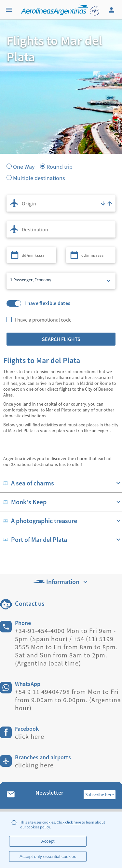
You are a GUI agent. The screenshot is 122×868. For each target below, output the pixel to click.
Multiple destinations (39, 177)
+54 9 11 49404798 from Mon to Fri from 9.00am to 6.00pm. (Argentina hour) (68, 700)
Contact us (30, 603)
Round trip (60, 166)
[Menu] (10, 10)
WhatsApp (28, 684)
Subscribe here (100, 795)
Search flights (61, 339)
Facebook (27, 729)
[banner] (61, 123)
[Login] (112, 10)
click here (73, 822)
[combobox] (61, 203)
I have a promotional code (43, 320)
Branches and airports (43, 757)
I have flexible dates (47, 303)
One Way (24, 166)
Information (61, 582)
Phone (23, 623)
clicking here (34, 765)
